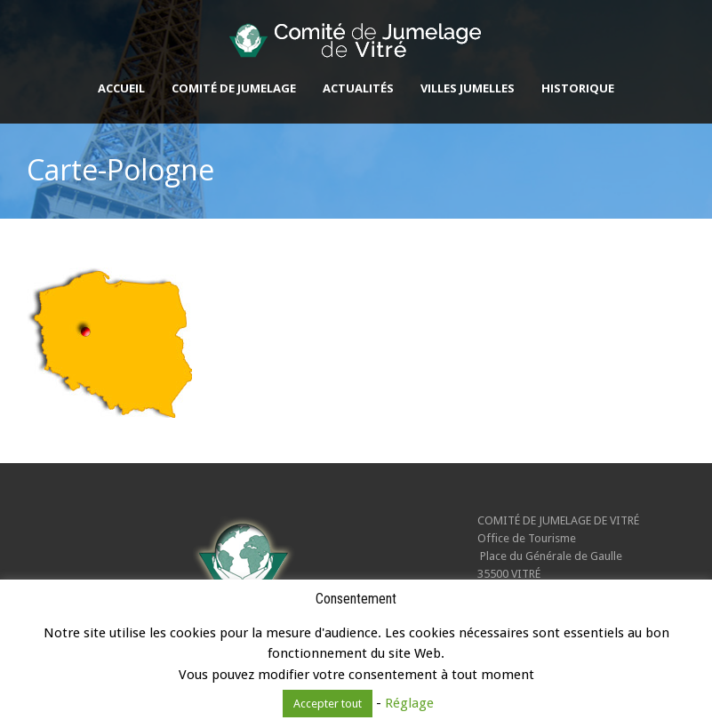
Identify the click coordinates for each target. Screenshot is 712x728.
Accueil (121, 88)
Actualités (358, 88)
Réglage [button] (409, 703)
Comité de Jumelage (234, 88)
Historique (578, 88)
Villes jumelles (468, 88)
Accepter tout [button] (328, 704)
